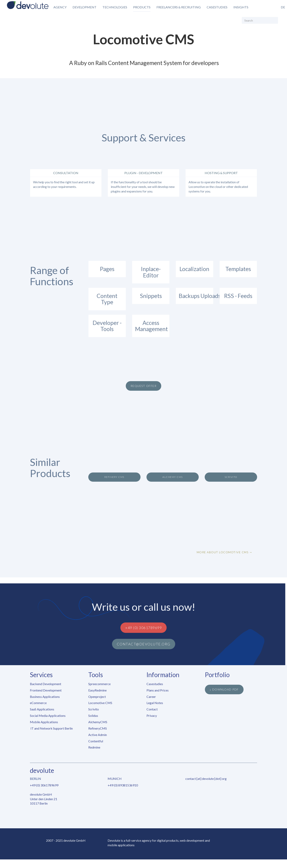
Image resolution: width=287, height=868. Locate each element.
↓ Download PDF (224, 689)
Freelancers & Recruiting (179, 7)
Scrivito (231, 477)
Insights (241, 7)
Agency (60, 7)
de (283, 7)
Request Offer (144, 386)
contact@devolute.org (144, 644)
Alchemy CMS (173, 477)
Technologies (115, 7)
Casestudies (217, 7)
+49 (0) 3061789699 (143, 628)
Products (142, 7)
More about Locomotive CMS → (225, 552)
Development (85, 7)
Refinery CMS (114, 477)
